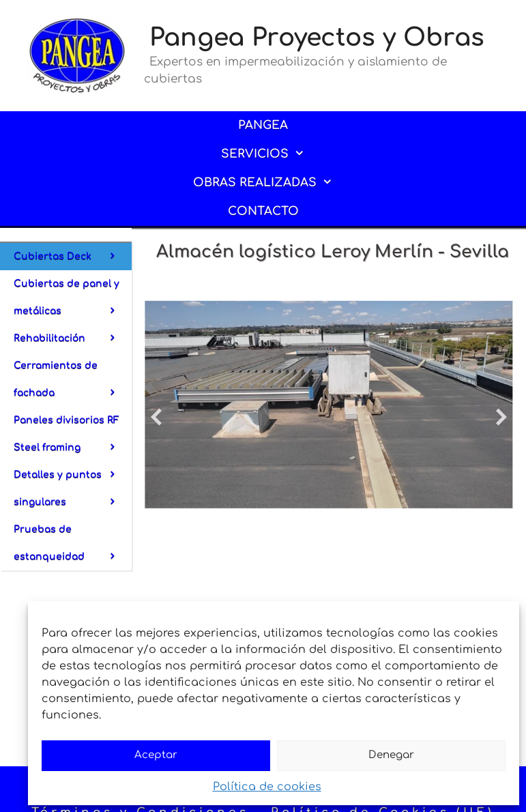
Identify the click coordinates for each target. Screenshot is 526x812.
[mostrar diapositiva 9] (496, 516)
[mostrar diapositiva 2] (425, 516)
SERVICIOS (273, 154)
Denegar (391, 755)
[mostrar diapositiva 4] (445, 516)
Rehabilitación (73, 338)
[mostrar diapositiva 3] (435, 516)
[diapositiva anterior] (156, 417)
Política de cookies (267, 787)
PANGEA (263, 125)
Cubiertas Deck (73, 257)
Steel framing (73, 452)
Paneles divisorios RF (73, 424)
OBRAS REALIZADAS (273, 183)
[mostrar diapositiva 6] (466, 516)
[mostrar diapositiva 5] (455, 516)
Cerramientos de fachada (73, 383)
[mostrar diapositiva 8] (486, 516)
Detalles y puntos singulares (73, 493)
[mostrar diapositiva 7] (476, 516)
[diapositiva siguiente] (501, 417)
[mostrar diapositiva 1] (414, 516)
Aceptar (156, 755)
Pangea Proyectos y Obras (317, 38)
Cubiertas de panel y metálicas (73, 302)
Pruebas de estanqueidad (73, 547)
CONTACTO (263, 211)
